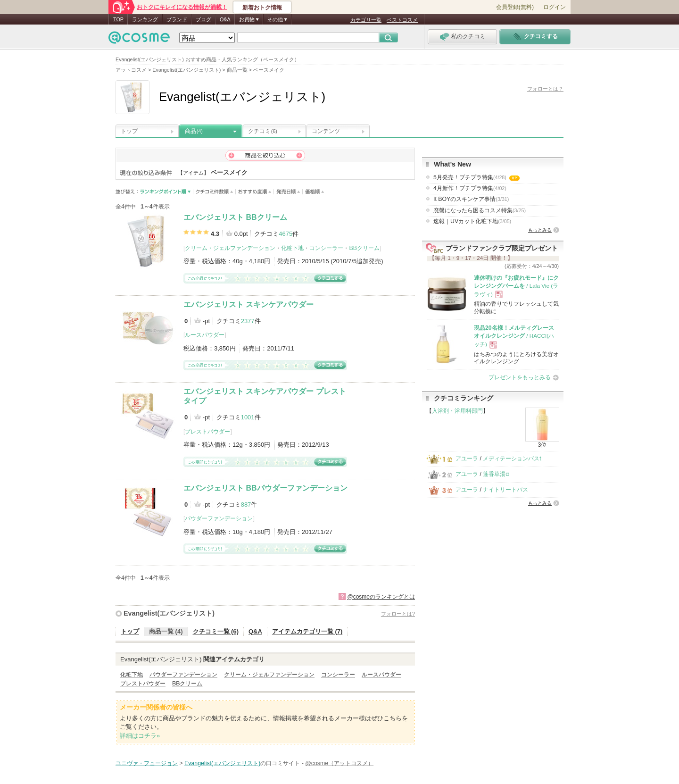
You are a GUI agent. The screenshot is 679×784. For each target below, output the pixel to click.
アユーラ (467, 459)
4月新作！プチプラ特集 (470, 188)
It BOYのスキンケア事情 (471, 199)
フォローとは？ (545, 89)
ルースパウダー (205, 335)
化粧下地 (292, 248)
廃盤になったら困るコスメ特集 (480, 210)
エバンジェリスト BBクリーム (235, 217)
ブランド (177, 19)
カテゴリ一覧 (366, 20)
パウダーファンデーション (219, 518)
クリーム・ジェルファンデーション (230, 248)
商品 (194, 131)
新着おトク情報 (262, 8)
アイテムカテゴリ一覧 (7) (307, 631)
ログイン (555, 7)
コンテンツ (326, 131)
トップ (129, 131)
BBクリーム (364, 248)
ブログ (203, 19)
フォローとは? (398, 614)
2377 (248, 321)
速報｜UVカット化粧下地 (472, 221)
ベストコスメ (402, 20)
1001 (248, 417)
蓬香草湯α (496, 474)
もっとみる (540, 230)
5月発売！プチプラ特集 (476, 177)
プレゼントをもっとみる (520, 377)
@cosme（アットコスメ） (339, 763)
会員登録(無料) (515, 7)
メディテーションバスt (512, 459)
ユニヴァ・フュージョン (147, 763)
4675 (286, 234)
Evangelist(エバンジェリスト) (169, 613)
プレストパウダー (207, 432)
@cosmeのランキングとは (381, 597)
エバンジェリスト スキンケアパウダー (248, 304)
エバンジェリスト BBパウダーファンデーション (265, 488)
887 (246, 505)
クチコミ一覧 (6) (216, 631)
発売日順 (288, 192)
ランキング (145, 19)
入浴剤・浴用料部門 (457, 411)
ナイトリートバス (505, 490)
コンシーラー (326, 248)
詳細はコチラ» (140, 736)
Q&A (225, 19)
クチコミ (263, 131)
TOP (118, 19)
